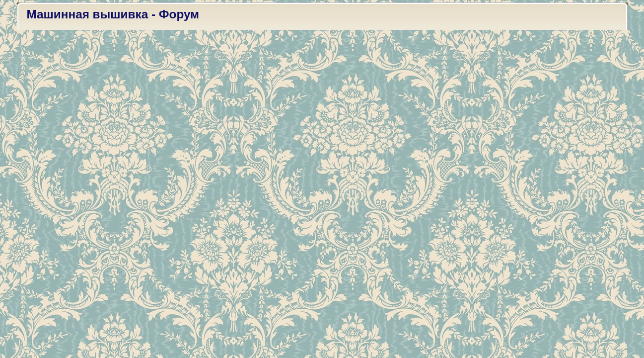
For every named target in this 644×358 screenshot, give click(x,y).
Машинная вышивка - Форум (113, 14)
